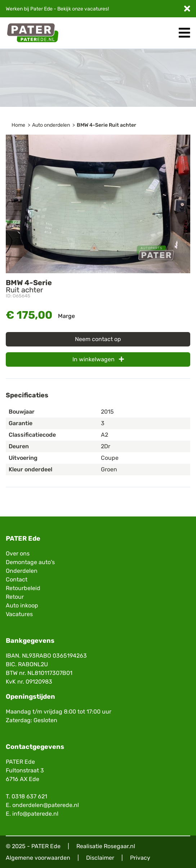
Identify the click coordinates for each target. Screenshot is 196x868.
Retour (15, 597)
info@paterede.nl (35, 814)
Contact (17, 579)
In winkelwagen (98, 359)
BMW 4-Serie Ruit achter (106, 125)
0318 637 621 (29, 796)
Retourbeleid (23, 588)
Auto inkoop (22, 605)
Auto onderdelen (51, 125)
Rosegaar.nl (119, 846)
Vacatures (19, 614)
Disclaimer (100, 858)
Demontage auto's (30, 562)
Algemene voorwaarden (38, 858)
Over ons (18, 553)
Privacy (140, 858)
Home (18, 125)
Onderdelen (22, 571)
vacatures (96, 9)
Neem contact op (98, 339)
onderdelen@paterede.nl (46, 805)
